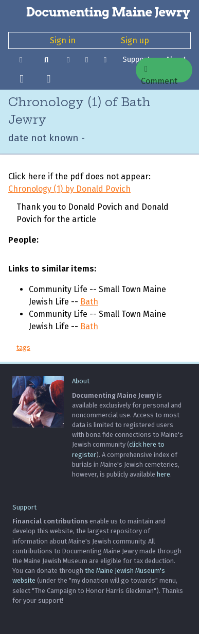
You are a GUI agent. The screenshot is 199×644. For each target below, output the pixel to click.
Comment (159, 74)
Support (24, 507)
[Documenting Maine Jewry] (99, 12)
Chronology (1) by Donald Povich (69, 189)
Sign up (135, 40)
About (81, 381)
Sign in (63, 40)
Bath (89, 302)
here (164, 474)
